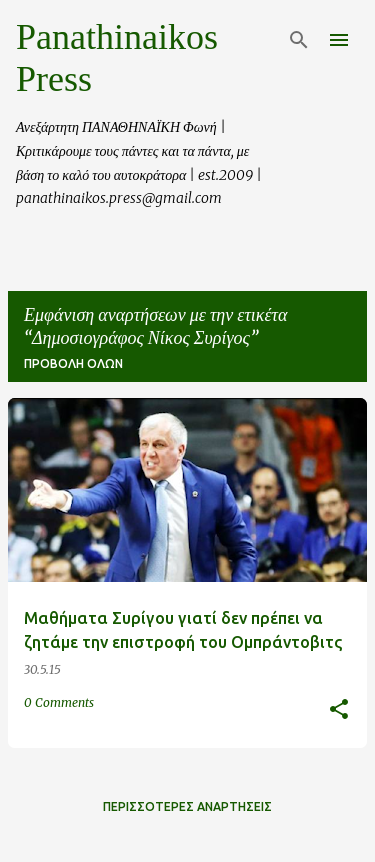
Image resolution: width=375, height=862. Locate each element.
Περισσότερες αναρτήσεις (187, 806)
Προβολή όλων (73, 363)
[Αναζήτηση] (299, 40)
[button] (339, 710)
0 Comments (59, 702)
